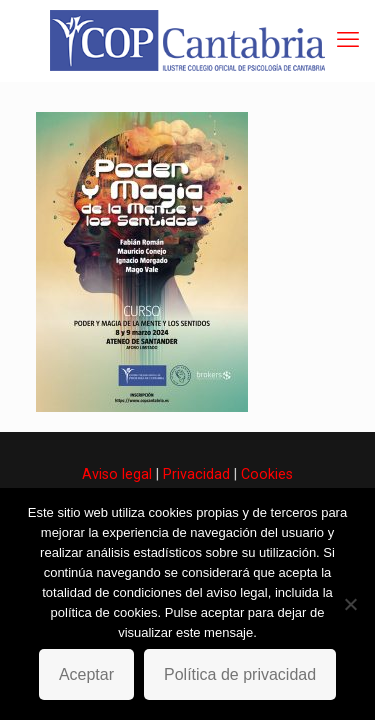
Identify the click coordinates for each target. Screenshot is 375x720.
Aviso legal (117, 474)
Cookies (267, 474)
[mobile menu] (348, 40)
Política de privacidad (240, 674)
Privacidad (196, 474)
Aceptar (86, 674)
